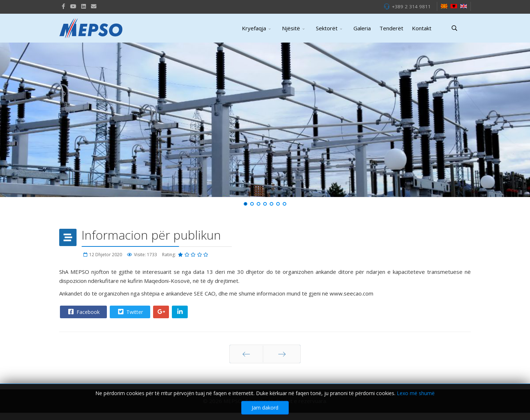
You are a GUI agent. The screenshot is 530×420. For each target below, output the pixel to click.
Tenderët (391, 28)
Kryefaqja (254, 28)
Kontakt (422, 28)
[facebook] (63, 6)
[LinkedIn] (84, 6)
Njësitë (291, 28)
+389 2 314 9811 (411, 6)
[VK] (94, 6)
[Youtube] (73, 6)
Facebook (83, 312)
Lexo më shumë (416, 394)
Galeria (362, 28)
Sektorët (327, 28)
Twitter (130, 312)
